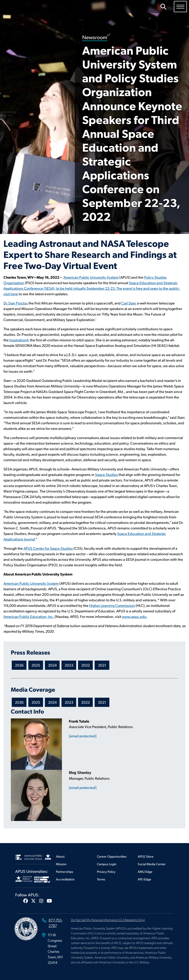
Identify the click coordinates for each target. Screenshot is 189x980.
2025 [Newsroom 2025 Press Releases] (36, 665)
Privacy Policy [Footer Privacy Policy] (106, 872)
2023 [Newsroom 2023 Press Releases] (69, 665)
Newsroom (95, 37)
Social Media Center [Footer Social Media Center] (152, 864)
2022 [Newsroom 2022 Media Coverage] (86, 702)
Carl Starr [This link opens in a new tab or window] (128, 303)
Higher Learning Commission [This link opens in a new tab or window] (112, 605)
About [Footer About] (60, 856)
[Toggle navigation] (180, 6)
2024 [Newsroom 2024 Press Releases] (52, 665)
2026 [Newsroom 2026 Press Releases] (19, 665)
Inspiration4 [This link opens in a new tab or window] (19, 340)
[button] (26, 901)
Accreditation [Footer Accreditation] (65, 879)
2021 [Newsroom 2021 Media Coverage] (102, 702)
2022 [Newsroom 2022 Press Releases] (86, 665)
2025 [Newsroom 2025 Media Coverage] (36, 702)
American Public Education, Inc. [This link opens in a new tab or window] (29, 616)
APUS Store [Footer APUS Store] (146, 856)
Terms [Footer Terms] (101, 879)
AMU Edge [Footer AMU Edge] (145, 872)
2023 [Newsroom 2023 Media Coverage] (69, 702)
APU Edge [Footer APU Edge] (144, 879)
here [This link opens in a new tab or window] (14, 294)
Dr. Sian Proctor (15, 303)
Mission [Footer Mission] (61, 864)
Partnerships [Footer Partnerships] (65, 872)
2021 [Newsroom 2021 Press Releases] (102, 665)
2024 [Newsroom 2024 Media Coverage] (52, 702)
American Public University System (91, 277)
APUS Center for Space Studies (48, 548)
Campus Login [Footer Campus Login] (107, 864)
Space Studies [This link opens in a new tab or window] (106, 474)
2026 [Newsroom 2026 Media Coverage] (19, 702)
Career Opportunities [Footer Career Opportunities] (112, 856)
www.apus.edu (134, 616)
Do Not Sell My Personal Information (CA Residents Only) (108, 920)
